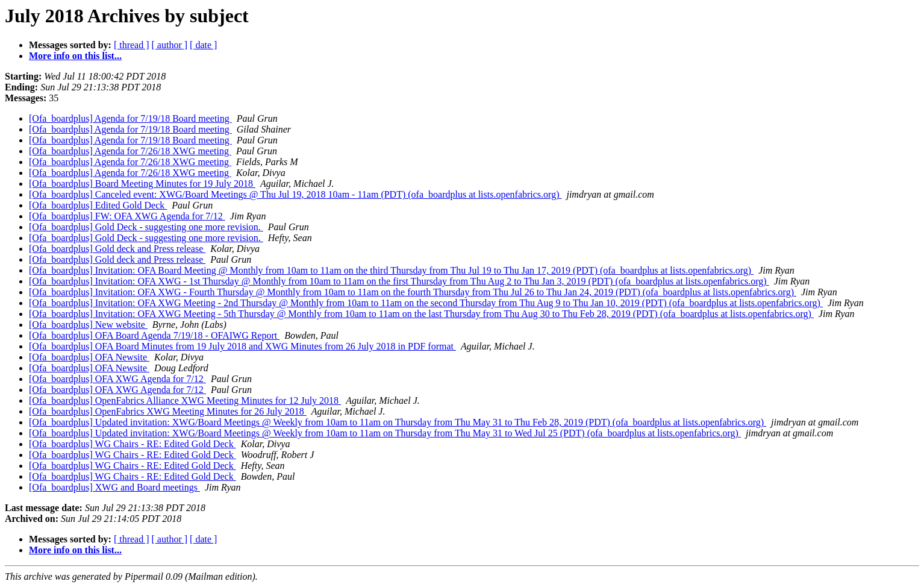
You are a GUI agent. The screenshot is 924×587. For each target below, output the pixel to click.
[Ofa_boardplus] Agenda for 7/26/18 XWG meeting (130, 151)
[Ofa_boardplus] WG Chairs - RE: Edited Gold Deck (133, 444)
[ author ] (170, 45)
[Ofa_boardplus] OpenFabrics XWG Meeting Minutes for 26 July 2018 (168, 411)
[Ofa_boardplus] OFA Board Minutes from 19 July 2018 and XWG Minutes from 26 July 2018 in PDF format (242, 346)
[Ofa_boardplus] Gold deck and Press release (117, 249)
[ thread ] (132, 45)
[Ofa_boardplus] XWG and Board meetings (114, 487)
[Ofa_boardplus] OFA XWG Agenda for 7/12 (117, 379)
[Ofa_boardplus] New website (88, 325)
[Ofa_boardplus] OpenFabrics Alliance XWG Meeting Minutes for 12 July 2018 (185, 400)
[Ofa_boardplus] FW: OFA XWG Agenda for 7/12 (127, 216)
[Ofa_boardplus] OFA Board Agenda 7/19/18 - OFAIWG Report (154, 335)
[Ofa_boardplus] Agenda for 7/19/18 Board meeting (130, 118)
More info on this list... (75, 56)
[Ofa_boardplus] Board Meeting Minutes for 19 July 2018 (142, 184)
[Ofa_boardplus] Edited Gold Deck (98, 205)
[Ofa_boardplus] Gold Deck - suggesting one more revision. (146, 227)
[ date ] (203, 45)
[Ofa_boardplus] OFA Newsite (89, 357)
